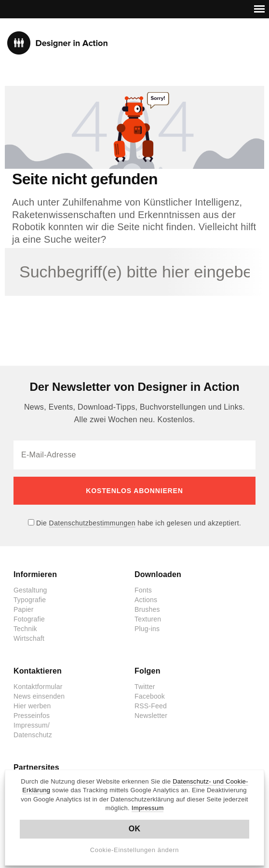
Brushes (147, 609)
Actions (146, 600)
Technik (25, 629)
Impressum (148, 808)
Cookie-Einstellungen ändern (135, 850)
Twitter (145, 687)
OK (135, 829)
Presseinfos (32, 716)
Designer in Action (58, 43)
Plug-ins (147, 629)
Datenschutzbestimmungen (92, 523)
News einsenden (39, 696)
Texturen (148, 619)
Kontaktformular (38, 687)
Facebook (150, 696)
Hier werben (32, 706)
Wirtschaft (29, 638)
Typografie (30, 600)
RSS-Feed (151, 706)
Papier (24, 609)
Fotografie (29, 619)
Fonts (143, 590)
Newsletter (151, 716)
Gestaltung (30, 590)
